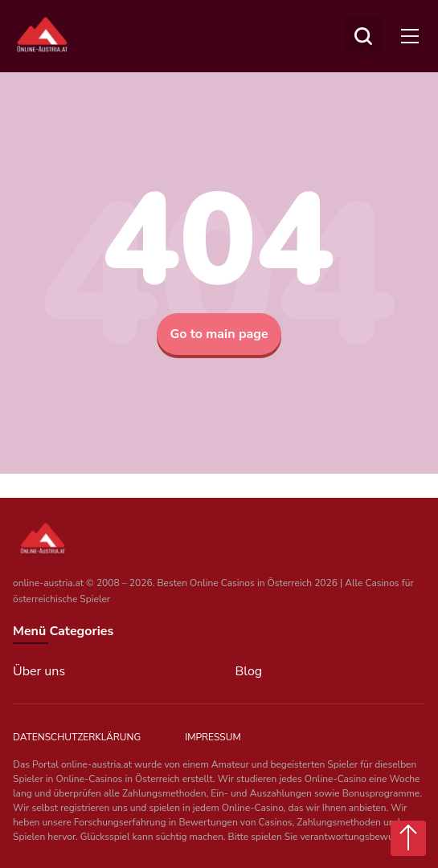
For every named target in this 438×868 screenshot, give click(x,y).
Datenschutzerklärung (77, 737)
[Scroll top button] (408, 838)
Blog (249, 671)
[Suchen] (363, 36)
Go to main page (219, 334)
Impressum (213, 737)
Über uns (39, 671)
